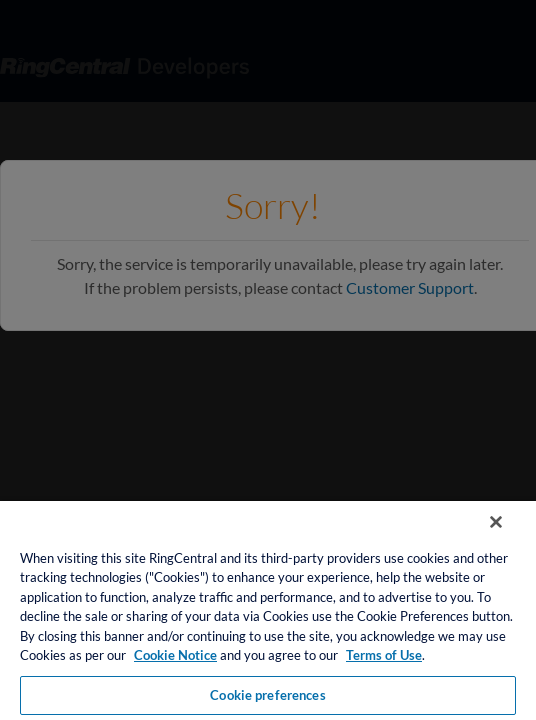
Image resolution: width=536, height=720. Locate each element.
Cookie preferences (267, 695)
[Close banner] (510, 535)
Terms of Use (384, 655)
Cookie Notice (175, 655)
